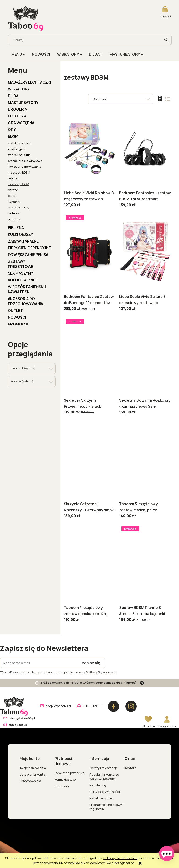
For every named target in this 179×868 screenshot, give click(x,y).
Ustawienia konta (32, 774)
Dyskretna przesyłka (69, 773)
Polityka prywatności (105, 792)
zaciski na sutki (19, 155)
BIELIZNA (16, 228)
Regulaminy (98, 785)
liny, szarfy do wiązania (25, 167)
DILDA (13, 96)
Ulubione (148, 726)
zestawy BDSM (19, 184)
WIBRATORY (19, 89)
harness (14, 219)
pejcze (13, 178)
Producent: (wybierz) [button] (23, 368)
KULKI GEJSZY (21, 234)
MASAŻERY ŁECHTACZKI (29, 82)
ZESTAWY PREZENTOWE (21, 264)
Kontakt (130, 768)
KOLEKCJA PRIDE (23, 280)
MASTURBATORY (23, 103)
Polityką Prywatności (101, 672)
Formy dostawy (66, 779)
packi (12, 196)
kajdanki (14, 202)
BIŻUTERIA (17, 116)
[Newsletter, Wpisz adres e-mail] (39, 663)
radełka (14, 213)
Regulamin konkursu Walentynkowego (104, 776)
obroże (13, 190)
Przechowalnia (30, 781)
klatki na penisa (19, 143)
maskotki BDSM (19, 172)
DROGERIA (17, 109)
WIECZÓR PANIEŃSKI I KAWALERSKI (27, 289)
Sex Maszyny (21, 273)
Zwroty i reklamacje (104, 768)
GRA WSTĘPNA (21, 123)
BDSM (13, 136)
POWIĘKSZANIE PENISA (28, 255)
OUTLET (15, 311)
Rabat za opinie (101, 798)
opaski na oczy (19, 207)
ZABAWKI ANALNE (23, 241)
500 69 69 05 (92, 706)
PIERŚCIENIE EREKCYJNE (29, 248)
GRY (12, 130)
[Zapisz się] (91, 663)
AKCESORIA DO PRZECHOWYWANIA (26, 301)
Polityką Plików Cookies (120, 858)
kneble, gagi (17, 149)
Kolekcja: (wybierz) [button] (22, 381)
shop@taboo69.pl (58, 706)
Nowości (17, 317)
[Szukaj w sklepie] (86, 40)
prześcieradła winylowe (25, 161)
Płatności (62, 786)
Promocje (18, 324)
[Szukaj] (166, 40)
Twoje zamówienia (33, 768)
